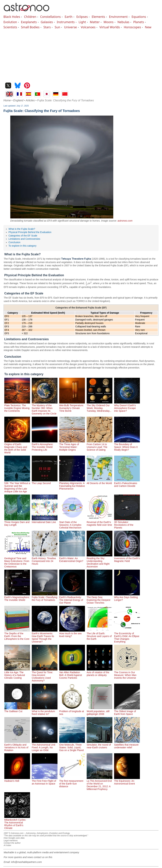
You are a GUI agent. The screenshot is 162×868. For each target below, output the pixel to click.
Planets (139, 22)
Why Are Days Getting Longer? (127, 597)
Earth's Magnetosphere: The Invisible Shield (17, 597)
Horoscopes (132, 27)
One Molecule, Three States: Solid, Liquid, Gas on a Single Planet (72, 746)
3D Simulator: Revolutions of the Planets (127, 524)
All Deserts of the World (100, 482)
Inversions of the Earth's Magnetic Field (127, 558)
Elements (98, 17)
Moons (109, 22)
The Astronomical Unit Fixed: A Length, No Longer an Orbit (45, 746)
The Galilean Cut (17, 710)
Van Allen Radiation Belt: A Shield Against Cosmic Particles (72, 674)
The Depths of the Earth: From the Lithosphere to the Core (17, 635)
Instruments (66, 22)
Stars (47, 27)
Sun (57, 27)
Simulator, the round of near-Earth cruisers (100, 745)
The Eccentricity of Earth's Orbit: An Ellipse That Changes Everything (127, 636)
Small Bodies (30, 27)
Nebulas (123, 22)
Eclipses (82, 17)
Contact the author (12, 843)
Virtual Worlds (110, 27)
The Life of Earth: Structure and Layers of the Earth (100, 635)
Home (7, 100)
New (148, 27)
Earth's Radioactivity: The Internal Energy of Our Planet (72, 599)
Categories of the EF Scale (23, 236)
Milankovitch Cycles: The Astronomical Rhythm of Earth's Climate (17, 823)
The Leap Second (45, 482)
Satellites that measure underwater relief (127, 745)
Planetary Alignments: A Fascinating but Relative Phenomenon (72, 485)
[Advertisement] (81, 55)
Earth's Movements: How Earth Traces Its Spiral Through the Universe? (45, 636)
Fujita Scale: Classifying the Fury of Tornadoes (45, 597)
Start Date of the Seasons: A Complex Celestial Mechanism (72, 524)
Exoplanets (29, 22)
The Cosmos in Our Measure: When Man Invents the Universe (127, 674)
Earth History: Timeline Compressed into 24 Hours (45, 560)
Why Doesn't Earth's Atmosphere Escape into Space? (127, 407)
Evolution (10, 22)
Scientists (10, 27)
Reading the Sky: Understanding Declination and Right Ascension (100, 561)
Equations (139, 17)
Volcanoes (88, 27)
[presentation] (88, 283)
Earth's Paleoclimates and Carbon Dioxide (127, 483)
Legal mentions (11, 841)
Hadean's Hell (17, 780)
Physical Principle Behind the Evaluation (30, 232)
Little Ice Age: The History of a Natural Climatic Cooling (17, 674)
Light (82, 22)
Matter (95, 22)
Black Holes (12, 17)
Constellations (50, 17)
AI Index (7, 845)
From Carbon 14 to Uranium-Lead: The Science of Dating (100, 446)
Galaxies (47, 22)
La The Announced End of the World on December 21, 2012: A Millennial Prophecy (100, 784)
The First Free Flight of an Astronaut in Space (45, 781)
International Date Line (45, 521)
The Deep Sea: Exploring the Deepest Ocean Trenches (100, 599)
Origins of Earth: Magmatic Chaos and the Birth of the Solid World (17, 447)
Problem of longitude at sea (72, 711)
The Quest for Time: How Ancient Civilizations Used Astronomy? (45, 675)
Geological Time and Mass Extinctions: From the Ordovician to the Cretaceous (17, 561)
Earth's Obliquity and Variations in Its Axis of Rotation (17, 746)
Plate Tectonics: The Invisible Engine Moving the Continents (17, 407)
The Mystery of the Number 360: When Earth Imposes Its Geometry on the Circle (45, 408)
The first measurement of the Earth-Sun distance (72, 782)
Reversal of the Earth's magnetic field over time (100, 522)
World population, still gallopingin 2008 (100, 711)
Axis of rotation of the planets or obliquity (100, 672)
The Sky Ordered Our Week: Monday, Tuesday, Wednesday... (100, 407)
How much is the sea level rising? (72, 633)
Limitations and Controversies (24, 239)
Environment (118, 17)
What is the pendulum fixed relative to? (45, 711)
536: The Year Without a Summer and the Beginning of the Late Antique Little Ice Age (17, 486)
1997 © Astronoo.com (14, 833)
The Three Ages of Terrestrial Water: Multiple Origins (72, 446)
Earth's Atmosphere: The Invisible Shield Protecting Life (45, 446)
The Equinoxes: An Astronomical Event (127, 781)
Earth (69, 17)
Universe (71, 27)
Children (30, 17)
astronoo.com (125, 221)
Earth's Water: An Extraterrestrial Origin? (72, 558)
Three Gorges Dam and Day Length (17, 522)
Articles (30, 100)
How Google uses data (14, 838)
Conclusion (15, 242)
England (18, 100)
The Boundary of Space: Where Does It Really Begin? (127, 446)
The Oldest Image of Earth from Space (127, 711)
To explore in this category (23, 246)
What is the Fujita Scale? (22, 229)
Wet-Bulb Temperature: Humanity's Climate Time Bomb (72, 407)
